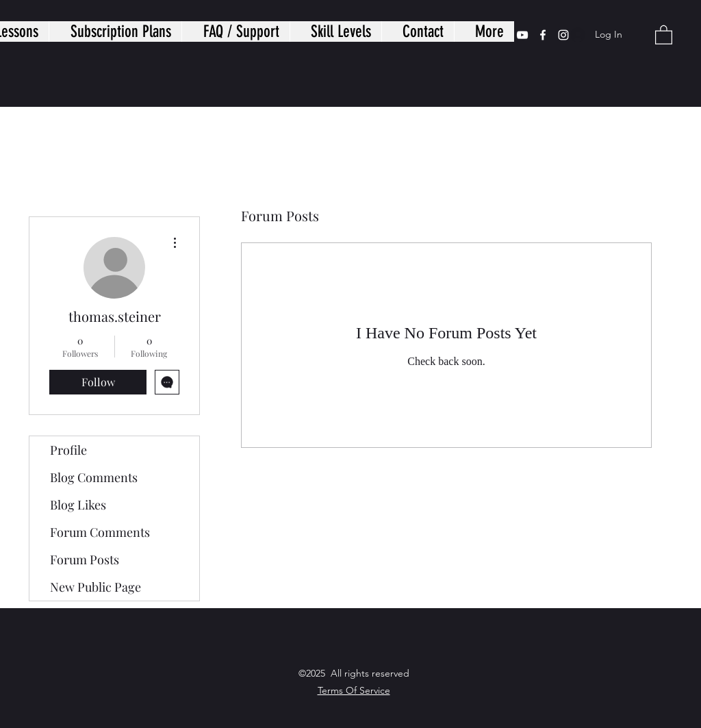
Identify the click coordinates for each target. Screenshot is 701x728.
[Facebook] (543, 35)
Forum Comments (100, 532)
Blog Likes (78, 505)
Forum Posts (85, 560)
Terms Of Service (354, 690)
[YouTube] (522, 35)
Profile (68, 450)
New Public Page (95, 587)
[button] (664, 34)
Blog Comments (94, 477)
